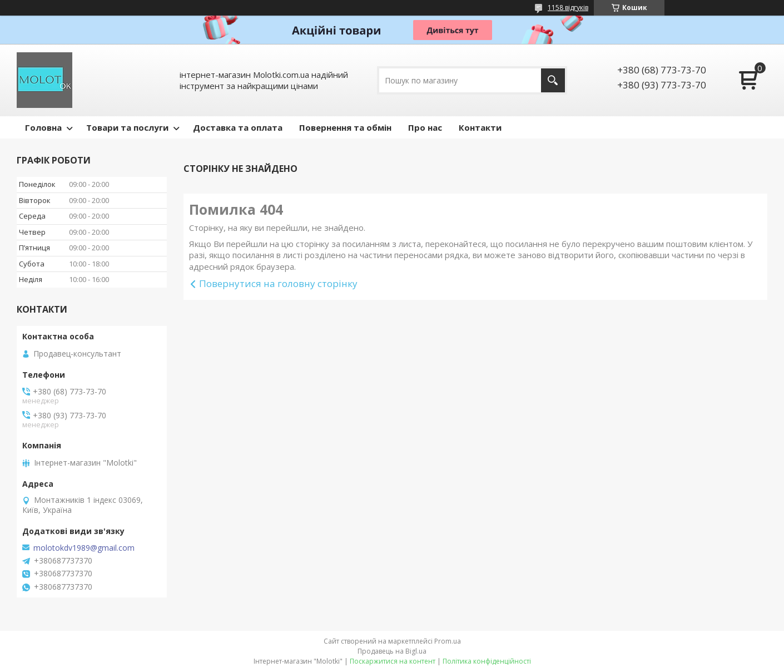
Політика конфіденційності (487, 661)
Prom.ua (448, 641)
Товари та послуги (127, 127)
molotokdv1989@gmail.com (84, 548)
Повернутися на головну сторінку (278, 283)
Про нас (425, 127)
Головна (43, 127)
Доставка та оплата (238, 127)
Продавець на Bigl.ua (392, 651)
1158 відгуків (568, 8)
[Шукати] (553, 80)
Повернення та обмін (345, 127)
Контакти (480, 127)
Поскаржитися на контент (393, 661)
